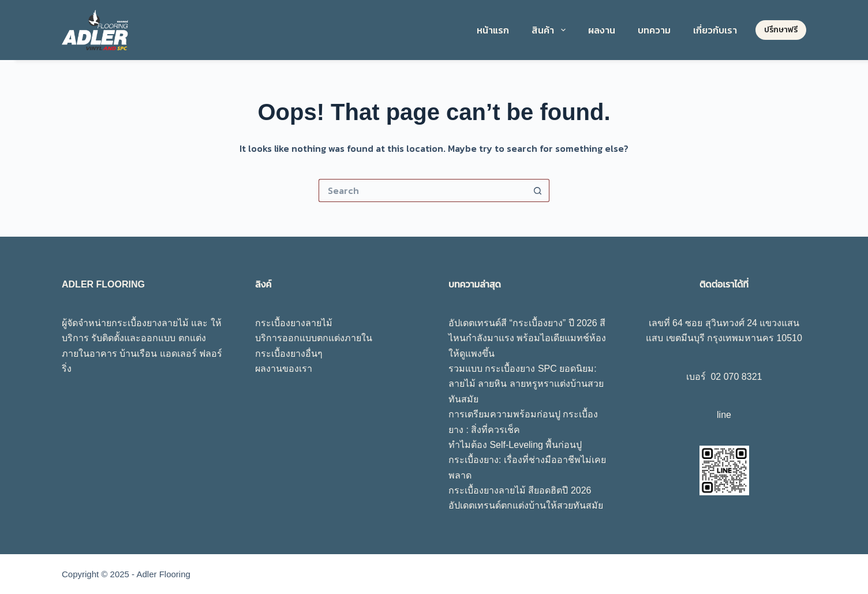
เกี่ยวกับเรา (715, 30)
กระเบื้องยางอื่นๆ (289, 354)
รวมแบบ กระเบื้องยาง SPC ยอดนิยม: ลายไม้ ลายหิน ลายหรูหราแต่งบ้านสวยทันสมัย (526, 384)
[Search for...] (422, 190)
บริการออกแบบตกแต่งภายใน (314, 338)
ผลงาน (602, 30)
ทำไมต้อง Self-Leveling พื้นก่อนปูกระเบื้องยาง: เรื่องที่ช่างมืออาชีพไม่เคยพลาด (527, 460)
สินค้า (551, 30)
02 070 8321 (736, 377)
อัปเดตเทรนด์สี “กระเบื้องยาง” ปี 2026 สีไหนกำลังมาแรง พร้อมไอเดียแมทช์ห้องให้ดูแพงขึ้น (527, 338)
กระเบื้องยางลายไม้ (294, 323)
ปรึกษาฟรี (781, 30)
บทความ (654, 30)
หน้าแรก (493, 30)
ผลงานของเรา (284, 369)
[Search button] (538, 190)
